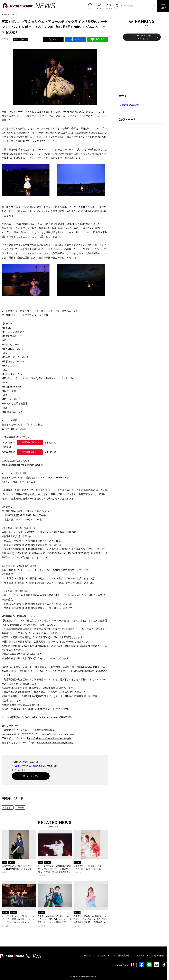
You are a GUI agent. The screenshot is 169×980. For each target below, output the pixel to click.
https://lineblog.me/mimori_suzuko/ (55, 743)
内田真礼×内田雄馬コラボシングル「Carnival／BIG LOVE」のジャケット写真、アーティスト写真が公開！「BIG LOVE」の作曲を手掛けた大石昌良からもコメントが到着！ (55, 919)
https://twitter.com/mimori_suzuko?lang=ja (49, 738)
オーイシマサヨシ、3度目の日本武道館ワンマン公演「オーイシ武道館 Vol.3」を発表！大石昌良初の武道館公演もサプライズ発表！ (54, 869)
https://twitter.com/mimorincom (59, 734)
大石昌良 (33, 766)
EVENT (12, 15)
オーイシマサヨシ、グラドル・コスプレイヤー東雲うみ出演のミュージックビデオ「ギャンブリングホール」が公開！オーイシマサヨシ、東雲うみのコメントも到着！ (18, 919)
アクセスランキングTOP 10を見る (142, 37)
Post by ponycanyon (129, 105)
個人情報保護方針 (121, 955)
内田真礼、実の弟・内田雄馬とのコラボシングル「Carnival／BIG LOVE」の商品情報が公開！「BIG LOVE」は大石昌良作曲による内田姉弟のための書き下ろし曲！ (91, 919)
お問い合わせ (158, 955)
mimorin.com (8, 734)
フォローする (31, 776)
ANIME (5, 913)
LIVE (4, 862)
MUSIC (25, 39)
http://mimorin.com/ (45, 730)
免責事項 (140, 955)
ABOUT (87, 955)
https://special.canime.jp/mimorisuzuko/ (22, 465)
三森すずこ (18, 766)
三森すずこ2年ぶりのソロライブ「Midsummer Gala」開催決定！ (17, 867)
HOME (4, 15)
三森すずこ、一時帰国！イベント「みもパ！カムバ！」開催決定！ (89, 867)
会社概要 (102, 955)
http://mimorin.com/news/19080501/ (53, 717)
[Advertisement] (140, 67)
